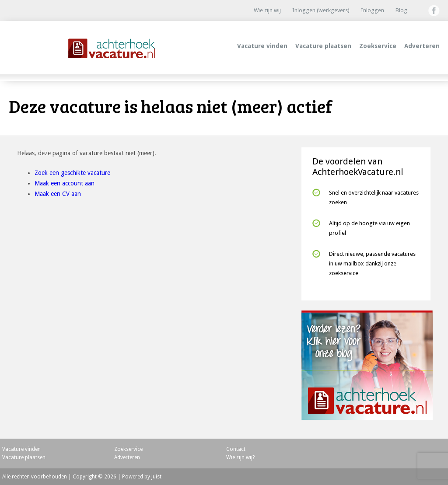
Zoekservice (378, 46)
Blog (401, 10)
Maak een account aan (65, 183)
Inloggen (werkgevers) (321, 10)
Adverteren (422, 46)
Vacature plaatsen (323, 46)
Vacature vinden (262, 46)
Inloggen (373, 10)
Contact (236, 449)
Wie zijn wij (267, 10)
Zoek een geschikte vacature (72, 173)
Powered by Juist (142, 477)
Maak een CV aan (58, 194)
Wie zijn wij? (240, 457)
